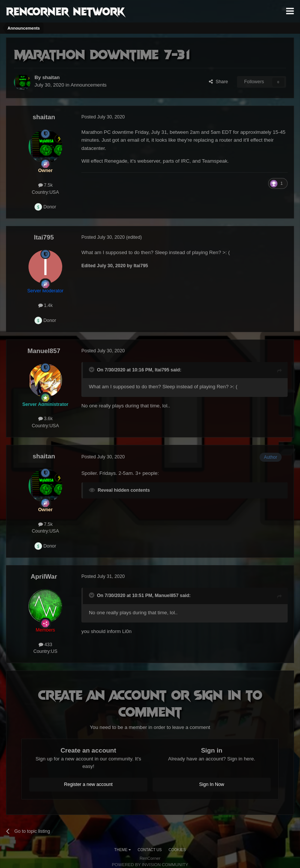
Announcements (88, 85)
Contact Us (150, 850)
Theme (123, 850)
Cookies (177, 850)
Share (218, 82)
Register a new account (88, 784)
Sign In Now (212, 784)
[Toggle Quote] (92, 370)
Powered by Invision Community (150, 865)
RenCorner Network (65, 11)
